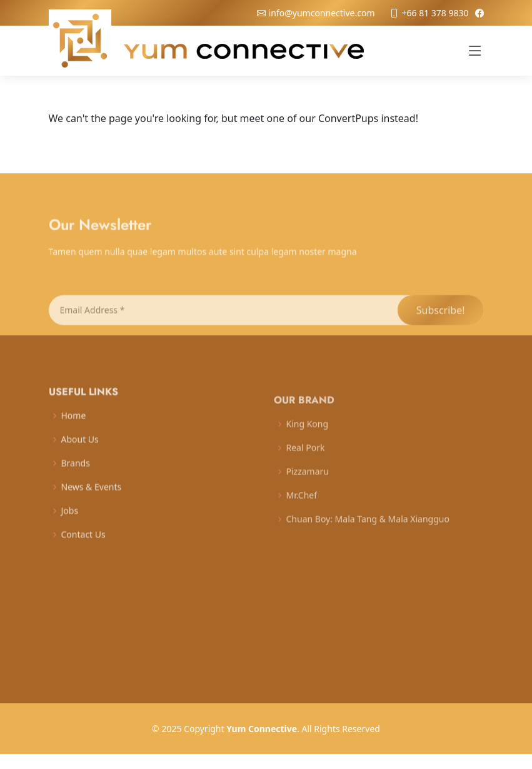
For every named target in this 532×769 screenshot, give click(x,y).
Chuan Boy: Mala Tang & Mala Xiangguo (368, 529)
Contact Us (83, 544)
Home (74, 425)
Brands (76, 472)
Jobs (70, 520)
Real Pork (306, 458)
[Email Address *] (223, 320)
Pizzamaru (308, 482)
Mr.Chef (302, 506)
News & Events (92, 496)
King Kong (308, 434)
